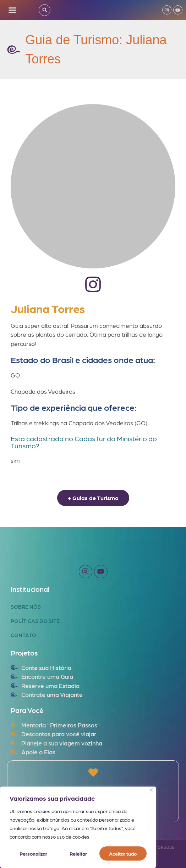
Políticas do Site (35, 621)
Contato (23, 635)
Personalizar (33, 853)
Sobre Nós (26, 607)
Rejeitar (78, 853)
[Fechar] (151, 790)
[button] (12, 10)
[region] (78, 827)
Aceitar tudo (123, 853)
